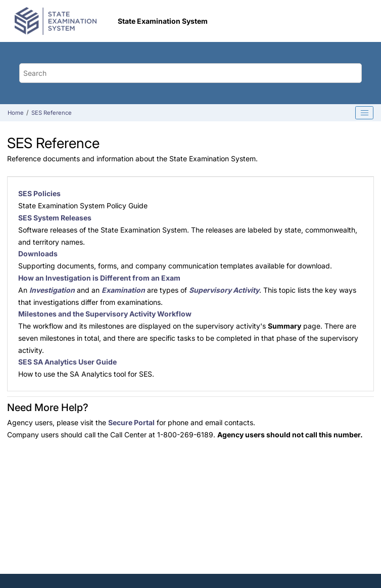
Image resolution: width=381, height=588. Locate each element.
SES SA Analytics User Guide (67, 362)
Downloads (38, 254)
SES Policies (39, 193)
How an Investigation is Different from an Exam (99, 278)
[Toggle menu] (357, 21)
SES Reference (52, 113)
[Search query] (191, 73)
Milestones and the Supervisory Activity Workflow (105, 314)
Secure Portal (131, 422)
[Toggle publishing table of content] (364, 113)
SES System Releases (55, 218)
